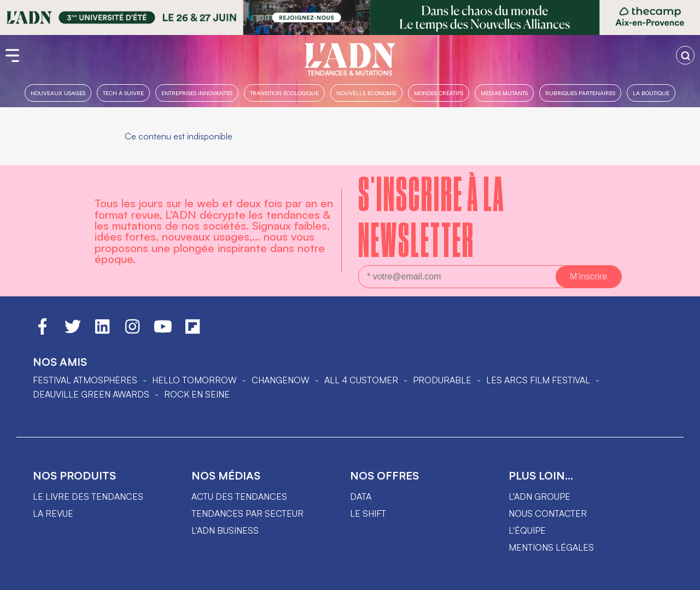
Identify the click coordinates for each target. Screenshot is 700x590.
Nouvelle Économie (366, 93)
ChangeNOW (281, 380)
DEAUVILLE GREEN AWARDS (91, 394)
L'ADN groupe (539, 496)
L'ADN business (225, 530)
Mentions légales (551, 547)
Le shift (368, 513)
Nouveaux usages (58, 93)
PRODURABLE (442, 380)
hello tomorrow (194, 380)
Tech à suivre (123, 93)
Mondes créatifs (439, 93)
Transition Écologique (284, 93)
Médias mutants (504, 93)
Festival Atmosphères (85, 380)
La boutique (651, 93)
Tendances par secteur (247, 513)
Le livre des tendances (88, 496)
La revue (53, 513)
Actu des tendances (239, 496)
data (361, 496)
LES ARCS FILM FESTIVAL (538, 380)
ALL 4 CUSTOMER (361, 380)
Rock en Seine (197, 394)
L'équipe (527, 530)
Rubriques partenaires (580, 93)
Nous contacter (548, 513)
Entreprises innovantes (197, 93)
